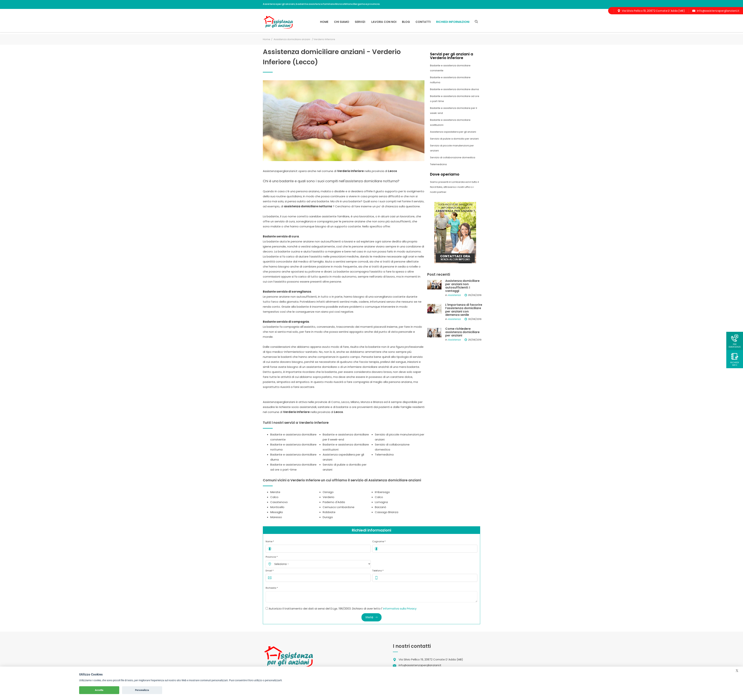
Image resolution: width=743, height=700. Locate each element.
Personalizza (142, 690)
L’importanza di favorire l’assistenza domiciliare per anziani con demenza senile (464, 310)
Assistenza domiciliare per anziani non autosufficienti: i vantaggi (462, 286)
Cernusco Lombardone (339, 507)
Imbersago (382, 492)
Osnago (328, 492)
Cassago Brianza (387, 512)
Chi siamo (342, 22)
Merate (275, 492)
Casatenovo (279, 502)
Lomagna (381, 502)
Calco (274, 497)
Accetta (99, 690)
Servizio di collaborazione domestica (453, 157)
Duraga (328, 517)
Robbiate (329, 512)
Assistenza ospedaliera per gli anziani (453, 132)
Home (324, 22)
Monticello (277, 507)
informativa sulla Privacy (400, 609)
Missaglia (276, 512)
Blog (406, 22)
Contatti (423, 22)
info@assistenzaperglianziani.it (718, 11)
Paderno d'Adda (334, 502)
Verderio (328, 497)
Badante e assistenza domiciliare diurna (454, 89)
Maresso (276, 517)
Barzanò (381, 507)
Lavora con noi (384, 22)
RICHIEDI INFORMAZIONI (453, 22)
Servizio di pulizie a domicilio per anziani (454, 139)
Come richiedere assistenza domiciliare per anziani (462, 332)
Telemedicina (384, 454)
